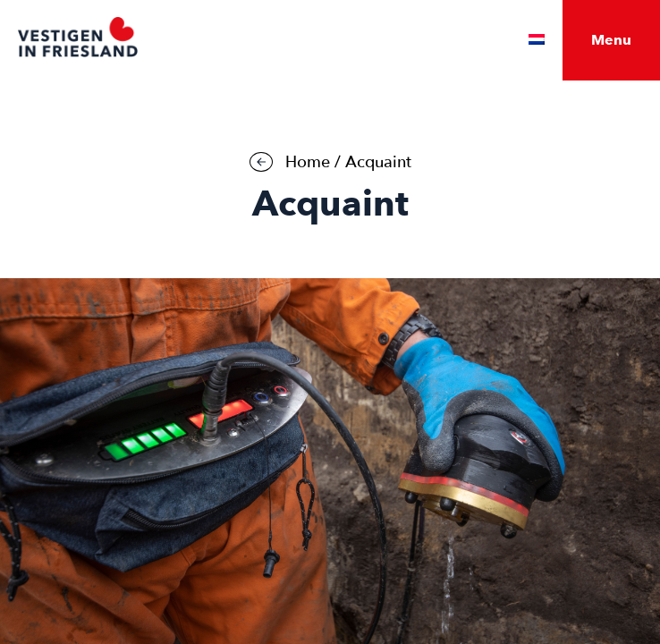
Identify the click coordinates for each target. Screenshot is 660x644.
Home (308, 162)
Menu (611, 40)
